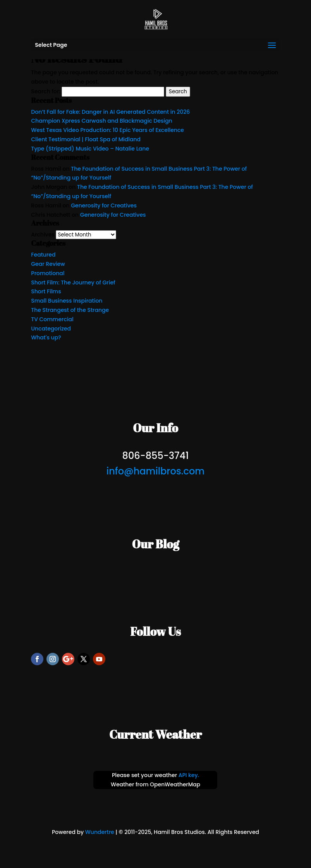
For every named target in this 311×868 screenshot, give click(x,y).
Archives (43, 235)
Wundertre (100, 832)
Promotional (48, 273)
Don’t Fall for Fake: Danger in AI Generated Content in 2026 (110, 112)
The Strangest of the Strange (70, 310)
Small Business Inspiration (67, 301)
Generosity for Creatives (104, 205)
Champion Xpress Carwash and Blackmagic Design (102, 121)
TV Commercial (52, 319)
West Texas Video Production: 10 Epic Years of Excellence (107, 130)
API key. (189, 775)
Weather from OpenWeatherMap (155, 784)
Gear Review (48, 264)
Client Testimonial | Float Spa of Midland (86, 139)
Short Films (46, 291)
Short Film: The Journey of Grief (73, 282)
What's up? (46, 337)
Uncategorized (51, 329)
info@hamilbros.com (155, 471)
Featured (43, 255)
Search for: (46, 91)
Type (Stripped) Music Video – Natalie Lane (90, 149)
